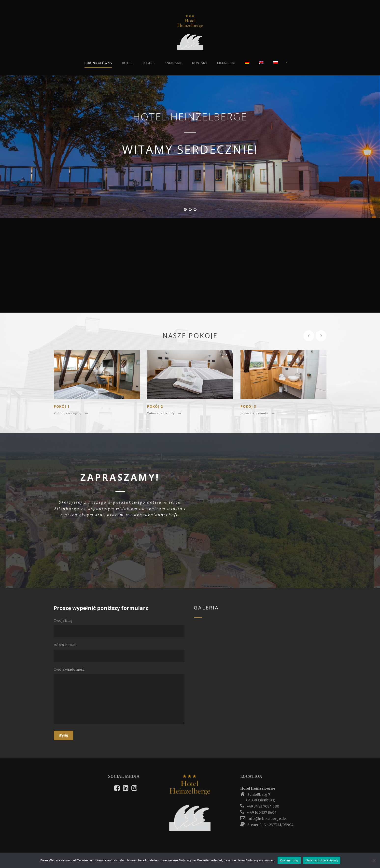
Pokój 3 (248, 406)
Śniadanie (174, 63)
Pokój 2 (155, 406)
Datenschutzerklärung (322, 860)
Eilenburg (226, 63)
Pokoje (149, 63)
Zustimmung (289, 860)
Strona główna (98, 63)
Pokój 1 (62, 406)
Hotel (127, 63)
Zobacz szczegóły (71, 413)
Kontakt (200, 63)
